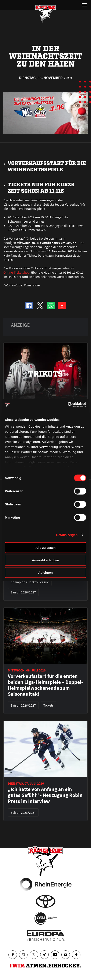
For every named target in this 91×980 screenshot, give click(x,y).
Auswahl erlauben (45, 560)
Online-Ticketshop (17, 272)
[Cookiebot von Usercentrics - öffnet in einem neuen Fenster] (68, 405)
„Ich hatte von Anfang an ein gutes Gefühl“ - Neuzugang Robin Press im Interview (45, 795)
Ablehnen (45, 572)
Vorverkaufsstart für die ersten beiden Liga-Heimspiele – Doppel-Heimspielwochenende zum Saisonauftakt (45, 685)
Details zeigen (67, 535)
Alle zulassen (45, 548)
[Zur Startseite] (45, 14)
